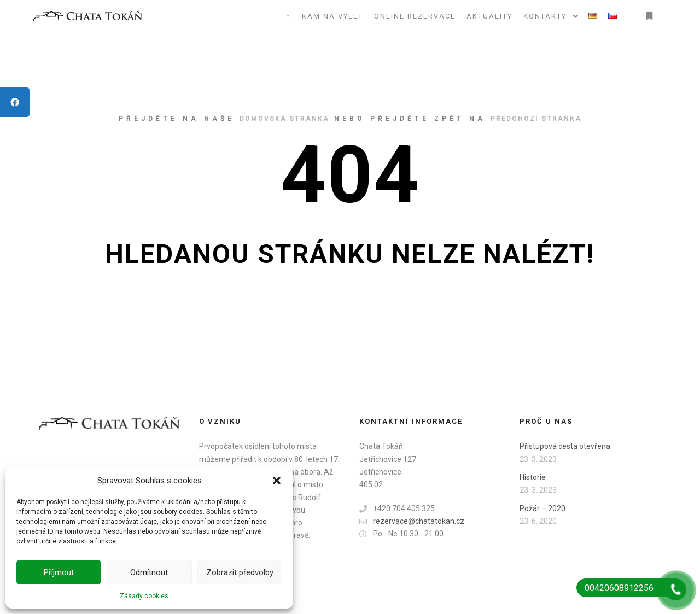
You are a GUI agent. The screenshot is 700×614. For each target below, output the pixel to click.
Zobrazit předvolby (240, 572)
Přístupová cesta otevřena (565, 446)
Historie (533, 477)
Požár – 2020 (542, 508)
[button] (277, 481)
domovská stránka (284, 119)
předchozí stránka (536, 119)
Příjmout (59, 572)
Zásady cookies (144, 596)
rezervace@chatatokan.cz (412, 521)
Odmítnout (149, 572)
